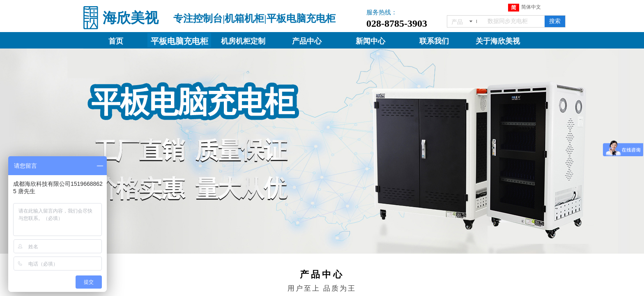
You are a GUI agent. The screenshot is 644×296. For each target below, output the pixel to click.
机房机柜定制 (243, 41)
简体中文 (524, 8)
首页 (116, 41)
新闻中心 (370, 41)
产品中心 (307, 41)
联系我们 (434, 41)
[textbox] (514, 21)
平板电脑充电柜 (179, 41)
